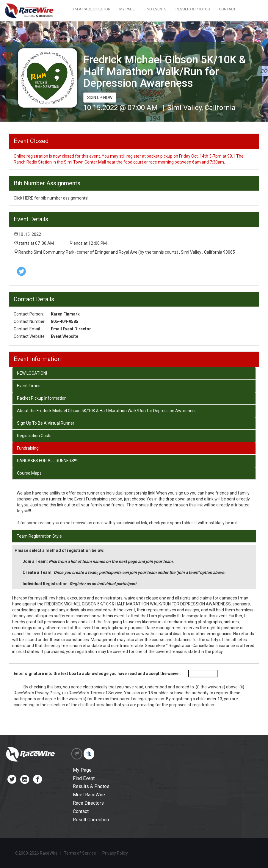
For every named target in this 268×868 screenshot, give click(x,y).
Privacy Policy (48, 693)
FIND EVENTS (155, 9)
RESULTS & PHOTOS (193, 9)
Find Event (84, 778)
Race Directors (88, 803)
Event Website (65, 336)
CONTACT (227, 9)
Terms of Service (106, 693)
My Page (82, 770)
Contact (81, 811)
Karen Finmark (65, 314)
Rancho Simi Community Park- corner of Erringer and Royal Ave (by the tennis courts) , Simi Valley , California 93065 (127, 252)
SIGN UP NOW (100, 98)
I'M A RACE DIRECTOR (92, 9)
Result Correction (91, 820)
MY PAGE (127, 9)
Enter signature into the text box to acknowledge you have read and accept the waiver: (98, 674)
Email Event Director (71, 329)
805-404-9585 (65, 321)
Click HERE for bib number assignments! (51, 198)
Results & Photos (91, 786)
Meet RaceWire (89, 795)
